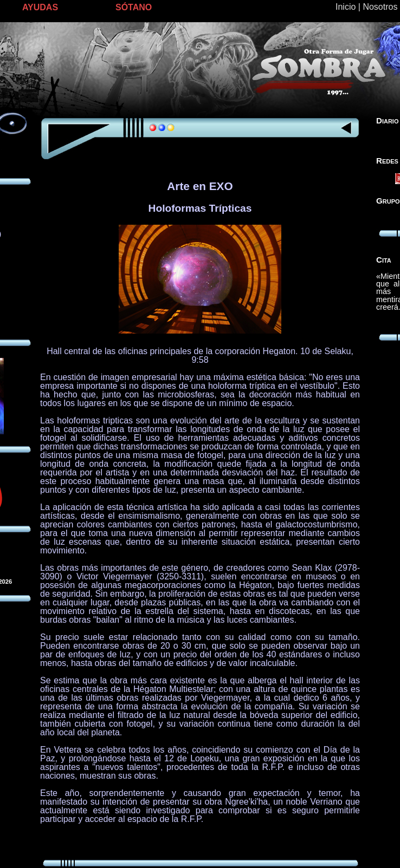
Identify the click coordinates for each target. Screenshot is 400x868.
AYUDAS (40, 7)
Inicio (346, 7)
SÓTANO (134, 7)
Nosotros (380, 7)
